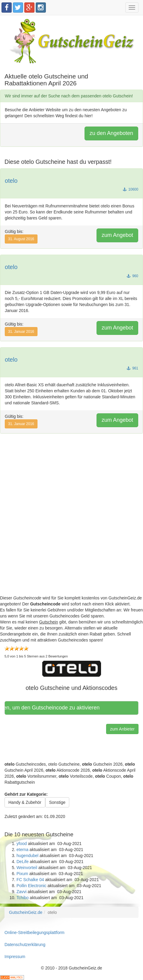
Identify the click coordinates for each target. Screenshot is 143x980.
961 (133, 368)
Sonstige (57, 802)
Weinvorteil (27, 868)
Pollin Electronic (31, 886)
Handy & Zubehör (25, 802)
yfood (22, 844)
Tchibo (22, 898)
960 (133, 276)
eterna (22, 850)
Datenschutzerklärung (25, 945)
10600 (131, 189)
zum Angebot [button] (117, 235)
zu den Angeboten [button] (111, 133)
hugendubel (27, 856)
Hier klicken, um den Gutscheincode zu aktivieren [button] (53, 708)
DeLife (22, 862)
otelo (11, 181)
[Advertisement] (71, 523)
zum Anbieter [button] (122, 729)
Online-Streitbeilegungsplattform (34, 933)
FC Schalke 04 (30, 880)
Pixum (22, 874)
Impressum (15, 957)
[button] (72, 669)
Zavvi (21, 892)
